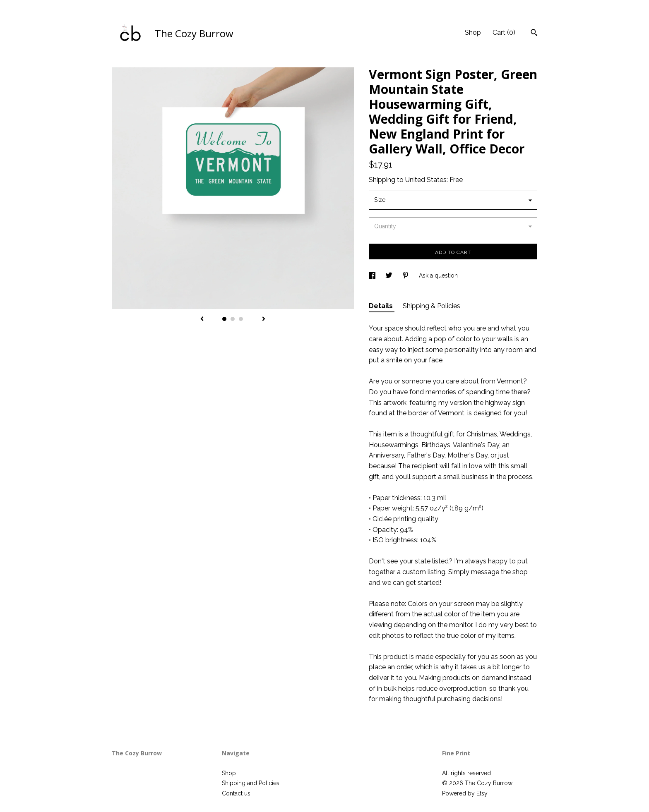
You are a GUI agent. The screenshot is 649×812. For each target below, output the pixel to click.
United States (426, 180)
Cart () (504, 32)
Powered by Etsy (465, 793)
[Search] (534, 34)
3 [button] (241, 319)
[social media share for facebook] (373, 275)
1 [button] (224, 319)
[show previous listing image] (202, 319)
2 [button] (233, 319)
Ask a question (438, 275)
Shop (473, 32)
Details (382, 306)
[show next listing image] (264, 319)
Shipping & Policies (431, 306)
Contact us (236, 793)
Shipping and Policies (251, 783)
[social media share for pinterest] (406, 275)
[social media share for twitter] (390, 275)
